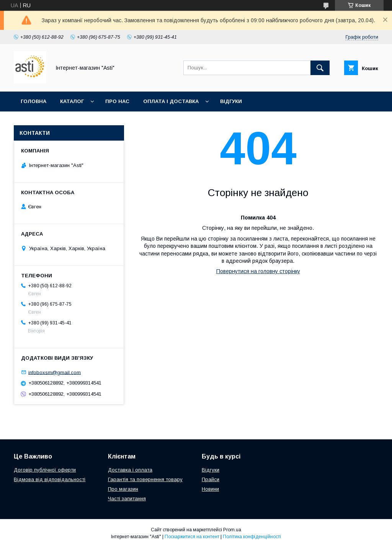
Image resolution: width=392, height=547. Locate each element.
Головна (33, 101)
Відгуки (231, 101)
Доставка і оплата (130, 470)
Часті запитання (127, 499)
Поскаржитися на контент (192, 537)
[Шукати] (320, 68)
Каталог (72, 101)
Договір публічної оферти (45, 470)
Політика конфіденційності (252, 537)
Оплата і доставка (171, 101)
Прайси (211, 479)
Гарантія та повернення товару (145, 479)
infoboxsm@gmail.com (55, 372)
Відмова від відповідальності (50, 479)
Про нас (117, 101)
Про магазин (123, 489)
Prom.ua (232, 530)
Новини (210, 489)
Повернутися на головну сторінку (258, 271)
